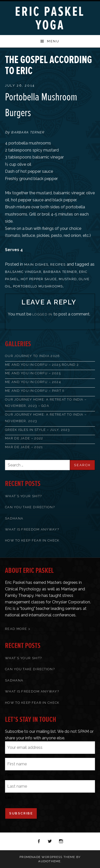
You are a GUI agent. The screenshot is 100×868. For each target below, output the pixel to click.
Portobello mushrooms (38, 286)
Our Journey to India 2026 (32, 356)
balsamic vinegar (23, 272)
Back (84, 57)
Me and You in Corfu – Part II (35, 391)
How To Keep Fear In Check (32, 540)
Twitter (50, 841)
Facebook (39, 841)
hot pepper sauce (39, 279)
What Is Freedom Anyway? (32, 529)
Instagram (61, 841)
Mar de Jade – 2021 (24, 447)
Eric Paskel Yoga (50, 18)
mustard (68, 279)
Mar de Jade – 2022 (24, 438)
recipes (58, 265)
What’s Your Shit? (23, 496)
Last (9, 797)
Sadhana (14, 518)
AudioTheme (49, 861)
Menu (53, 41)
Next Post (90, 57)
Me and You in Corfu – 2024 (33, 382)
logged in (42, 314)
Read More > (18, 629)
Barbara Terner (60, 272)
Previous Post (77, 57)
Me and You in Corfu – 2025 (33, 373)
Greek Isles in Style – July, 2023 (37, 430)
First (9, 775)
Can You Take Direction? (30, 507)
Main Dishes (36, 265)
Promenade (30, 857)
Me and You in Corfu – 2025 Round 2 (42, 365)
